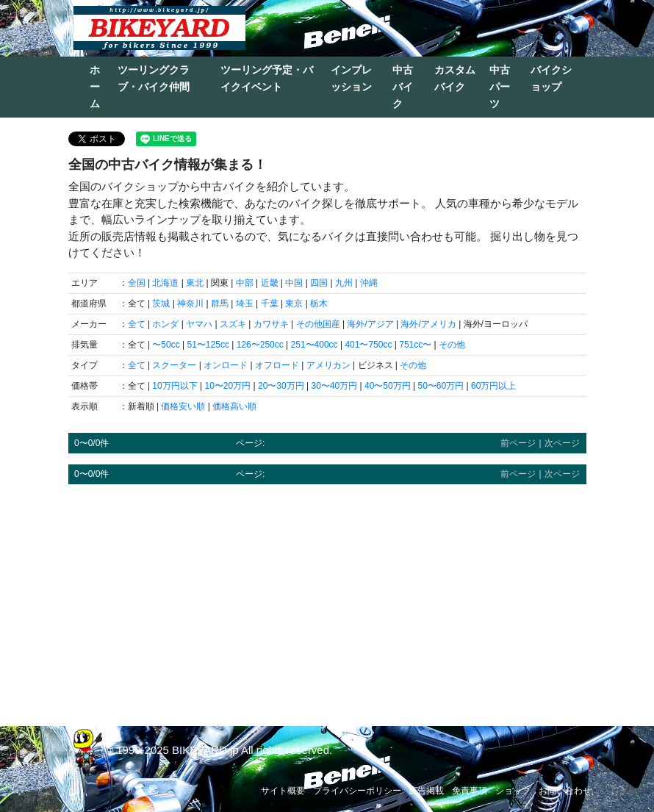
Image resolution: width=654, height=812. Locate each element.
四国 (319, 283)
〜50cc (166, 345)
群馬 (220, 303)
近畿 (270, 283)
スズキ (233, 324)
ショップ (513, 791)
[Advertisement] (327, 598)
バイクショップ (551, 78)
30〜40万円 (335, 386)
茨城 (161, 303)
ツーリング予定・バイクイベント (267, 78)
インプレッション (351, 78)
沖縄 (369, 283)
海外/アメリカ (428, 324)
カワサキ (271, 324)
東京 (294, 303)
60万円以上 (493, 386)
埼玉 (245, 303)
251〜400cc (315, 345)
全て (137, 324)
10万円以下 (175, 386)
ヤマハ (199, 324)
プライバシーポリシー (357, 791)
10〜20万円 (228, 386)
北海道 (165, 283)
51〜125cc (208, 345)
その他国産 (318, 324)
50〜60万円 (441, 386)
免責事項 (470, 791)
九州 (344, 283)
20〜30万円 (281, 386)
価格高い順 (234, 406)
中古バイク (403, 87)
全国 (137, 283)
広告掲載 (426, 791)
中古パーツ (500, 87)
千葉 (270, 303)
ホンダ (165, 324)
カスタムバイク (455, 78)
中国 (294, 283)
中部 (245, 283)
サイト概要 (283, 791)
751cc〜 (415, 345)
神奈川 (190, 303)
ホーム (95, 87)
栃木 (319, 303)
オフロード (277, 365)
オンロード (226, 365)
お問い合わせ (565, 791)
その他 (452, 345)
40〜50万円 (388, 386)
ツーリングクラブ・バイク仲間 (154, 78)
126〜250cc (260, 345)
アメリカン (328, 365)
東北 (195, 283)
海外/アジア (370, 324)
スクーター (174, 365)
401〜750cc (368, 345)
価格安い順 (183, 406)
